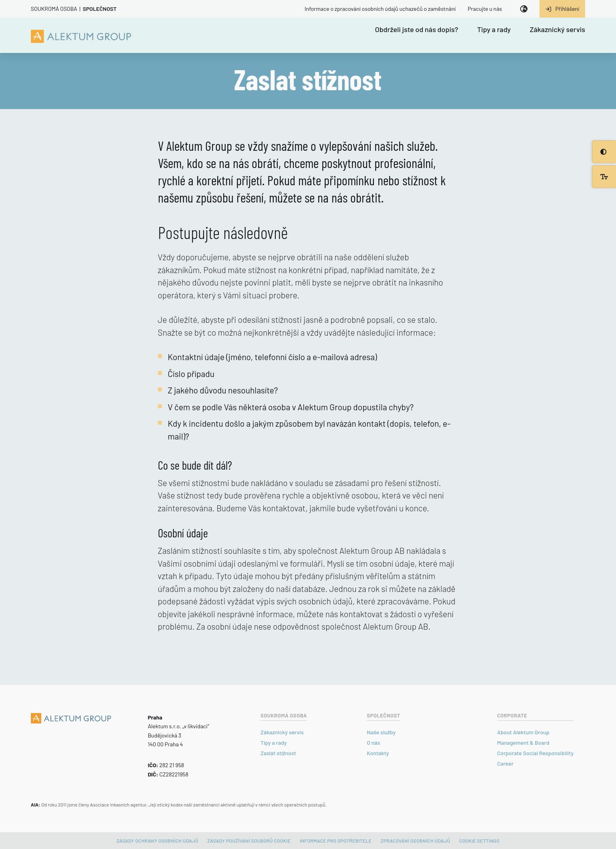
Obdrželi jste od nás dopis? (417, 30)
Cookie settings (479, 841)
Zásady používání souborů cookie (249, 841)
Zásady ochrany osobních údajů (158, 841)
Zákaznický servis (558, 30)
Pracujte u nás (485, 9)
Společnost (99, 9)
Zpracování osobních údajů (415, 841)
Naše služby (381, 732)
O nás (373, 743)
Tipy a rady (494, 30)
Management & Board (523, 743)
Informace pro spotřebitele (336, 841)
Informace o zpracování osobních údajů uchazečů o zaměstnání (380, 9)
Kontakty (378, 753)
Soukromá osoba (54, 9)
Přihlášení (562, 9)
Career (505, 763)
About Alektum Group (523, 732)
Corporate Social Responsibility (535, 753)
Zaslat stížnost (278, 753)
